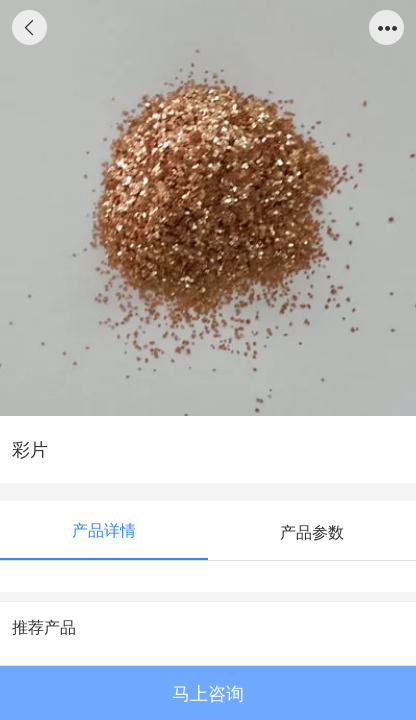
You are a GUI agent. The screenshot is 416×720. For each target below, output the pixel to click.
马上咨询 (208, 694)
